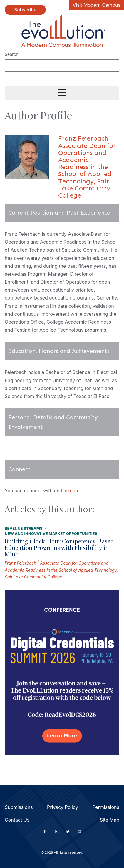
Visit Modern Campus (97, 5)
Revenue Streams (24, 528)
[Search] (62, 66)
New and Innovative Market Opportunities (51, 533)
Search (11, 54)
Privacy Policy (63, 807)
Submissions (19, 807)
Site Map (110, 820)
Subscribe (25, 10)
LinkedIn (70, 491)
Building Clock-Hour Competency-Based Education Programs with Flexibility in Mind (59, 547)
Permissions (106, 807)
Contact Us (17, 820)
